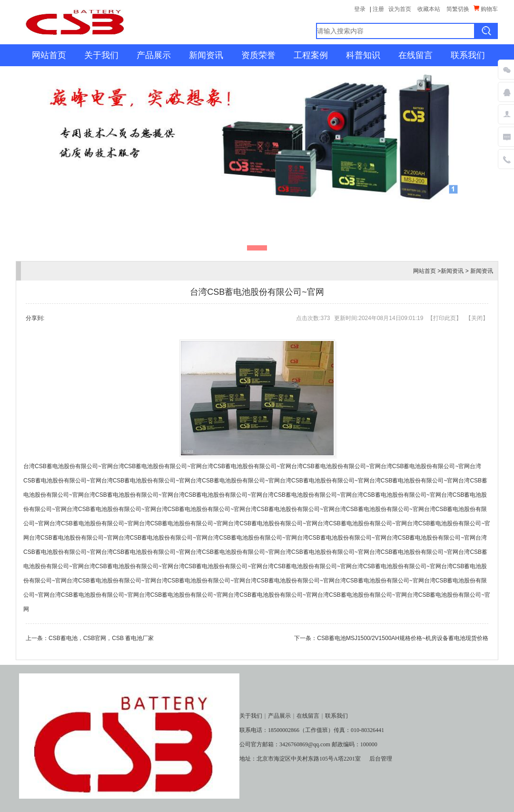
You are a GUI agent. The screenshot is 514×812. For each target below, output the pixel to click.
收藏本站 (429, 9)
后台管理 (381, 759)
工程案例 (311, 55)
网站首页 (49, 55)
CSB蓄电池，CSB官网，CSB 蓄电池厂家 (101, 638)
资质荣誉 (258, 55)
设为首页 (400, 9)
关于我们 (101, 55)
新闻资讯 (206, 55)
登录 (360, 9)
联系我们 (468, 55)
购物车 (486, 9)
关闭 (477, 318)
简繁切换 (458, 9)
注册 (378, 9)
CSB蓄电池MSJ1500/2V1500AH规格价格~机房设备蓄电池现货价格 (403, 638)
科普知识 (363, 55)
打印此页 (445, 318)
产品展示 (154, 55)
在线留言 (415, 55)
